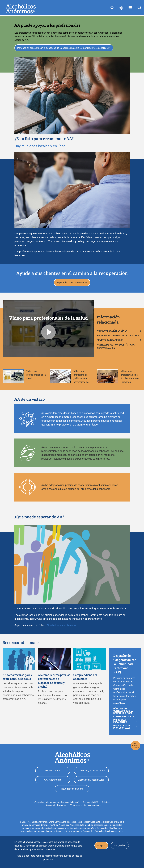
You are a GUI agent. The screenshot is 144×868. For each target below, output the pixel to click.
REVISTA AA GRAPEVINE (110, 341)
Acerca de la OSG (91, 805)
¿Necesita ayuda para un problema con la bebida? (57, 805)
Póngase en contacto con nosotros (85, 808)
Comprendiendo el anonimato (86, 678)
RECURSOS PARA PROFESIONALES (122, 728)
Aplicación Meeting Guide (91, 782)
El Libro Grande (53, 772)
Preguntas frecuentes (120, 722)
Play (48, 333)
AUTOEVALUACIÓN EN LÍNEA (112, 332)
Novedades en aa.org (72, 791)
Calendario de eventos (56, 808)
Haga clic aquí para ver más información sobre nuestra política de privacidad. (49, 858)
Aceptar (100, 846)
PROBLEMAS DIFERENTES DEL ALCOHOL (118, 337)
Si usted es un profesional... (63, 626)
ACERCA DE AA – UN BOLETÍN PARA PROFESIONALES (116, 348)
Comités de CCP (122, 718)
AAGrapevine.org (53, 782)
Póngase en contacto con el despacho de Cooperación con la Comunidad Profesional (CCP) (64, 48)
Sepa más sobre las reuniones (72, 283)
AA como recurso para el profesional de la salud (18, 680)
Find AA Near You (112, 8)
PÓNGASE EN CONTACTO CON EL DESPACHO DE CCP (123, 712)
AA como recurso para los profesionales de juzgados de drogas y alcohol (53, 682)
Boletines (106, 805)
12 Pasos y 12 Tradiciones (91, 772)
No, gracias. (120, 846)
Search (139, 8)
